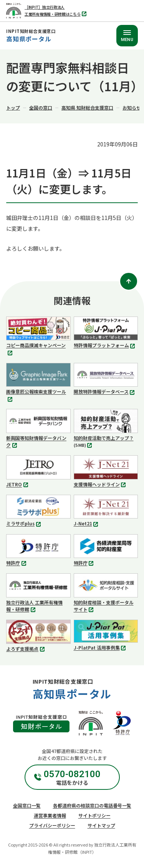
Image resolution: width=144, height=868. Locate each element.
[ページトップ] (129, 281)
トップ (13, 107)
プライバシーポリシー (52, 825)
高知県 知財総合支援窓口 (87, 107)
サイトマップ (101, 825)
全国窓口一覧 (27, 805)
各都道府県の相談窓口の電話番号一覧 (92, 805)
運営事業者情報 (50, 815)
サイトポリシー (94, 815)
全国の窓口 (41, 107)
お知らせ (132, 107)
